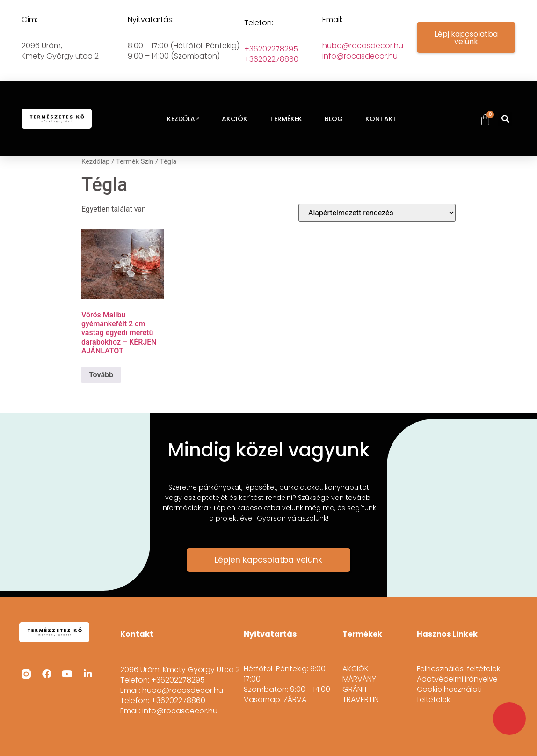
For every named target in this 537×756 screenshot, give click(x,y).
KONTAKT (381, 119)
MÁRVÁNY (359, 679)
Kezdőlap (96, 161)
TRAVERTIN (361, 700)
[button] (505, 119)
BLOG (334, 119)
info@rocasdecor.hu (360, 56)
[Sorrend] (377, 213)
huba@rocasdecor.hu (363, 46)
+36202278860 (271, 59)
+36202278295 (271, 49)
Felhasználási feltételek (458, 669)
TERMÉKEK (286, 119)
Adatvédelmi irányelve (457, 679)
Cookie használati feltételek (449, 695)
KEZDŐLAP (183, 119)
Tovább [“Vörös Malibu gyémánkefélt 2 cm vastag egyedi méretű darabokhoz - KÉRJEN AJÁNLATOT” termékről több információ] (101, 375)
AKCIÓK (235, 119)
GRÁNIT (355, 690)
